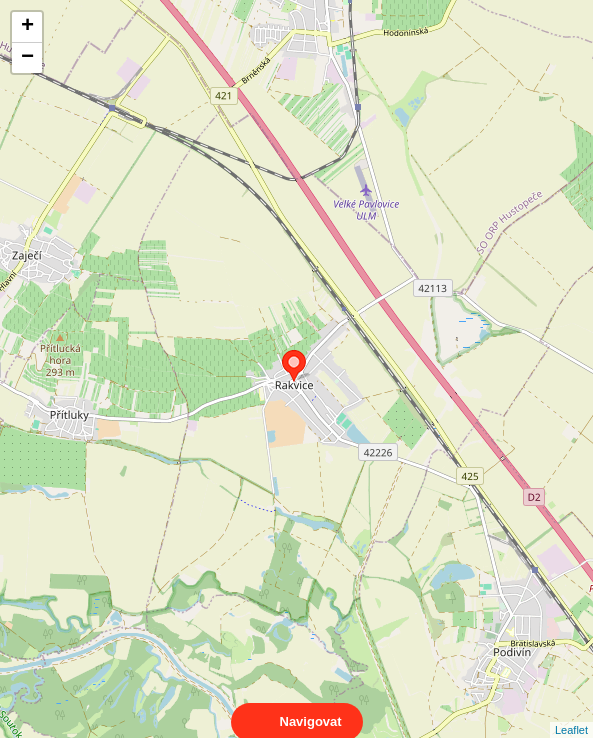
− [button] (27, 58)
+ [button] (27, 27)
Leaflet (571, 712)
